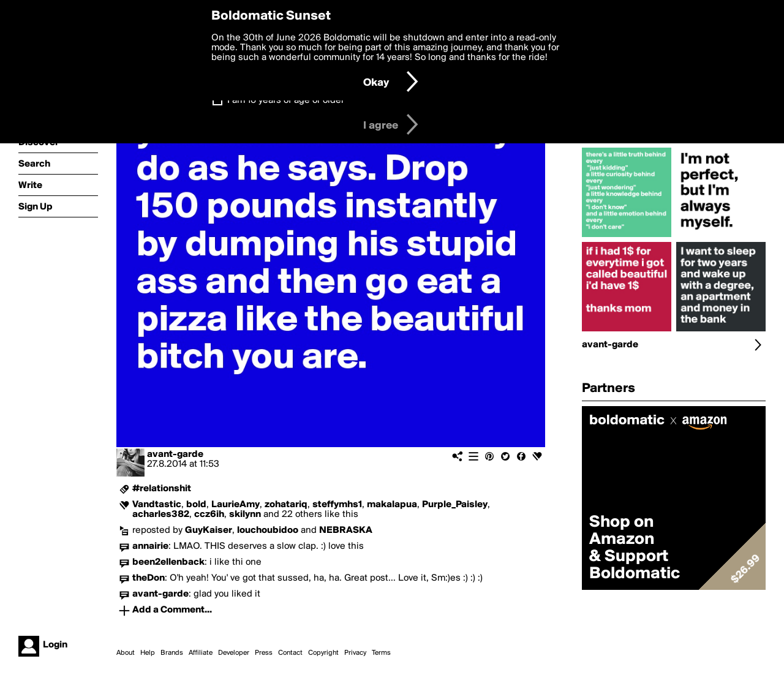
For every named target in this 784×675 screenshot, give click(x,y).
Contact (290, 653)
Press (264, 653)
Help (148, 653)
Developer (234, 653)
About (126, 653)
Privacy (355, 653)
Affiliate (201, 653)
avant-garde (175, 454)
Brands (172, 653)
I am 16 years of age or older (286, 100)
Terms (381, 653)
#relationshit (162, 489)
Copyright (323, 653)
